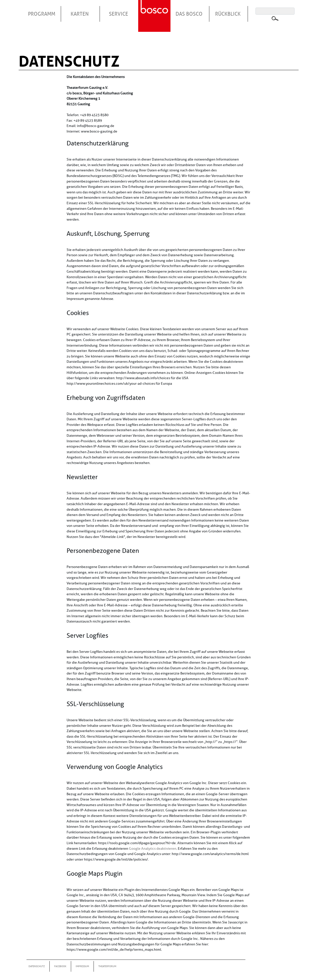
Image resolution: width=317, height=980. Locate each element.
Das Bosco (189, 14)
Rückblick (228, 14)
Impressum (82, 966)
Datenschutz (37, 966)
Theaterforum (107, 966)
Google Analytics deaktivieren (153, 848)
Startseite (155, 10)
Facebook (60, 966)
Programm (42, 14)
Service (119, 14)
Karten (80, 14)
